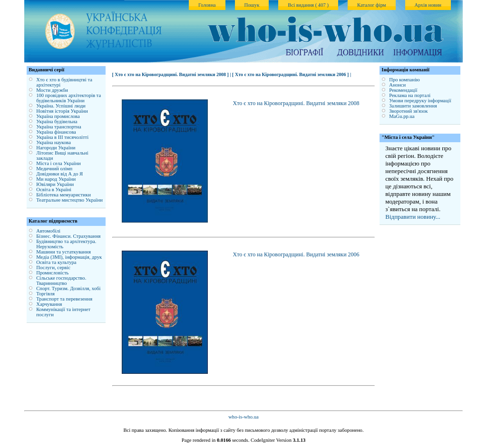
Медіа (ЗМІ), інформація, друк (69, 257)
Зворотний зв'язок (408, 111)
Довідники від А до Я (59, 174)
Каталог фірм (372, 5)
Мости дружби (52, 90)
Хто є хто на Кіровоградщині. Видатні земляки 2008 (296, 103)
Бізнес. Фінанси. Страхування (68, 236)
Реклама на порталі (410, 95)
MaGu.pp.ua (402, 116)
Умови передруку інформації (420, 101)
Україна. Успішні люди (61, 106)
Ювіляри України (55, 184)
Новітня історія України (62, 111)
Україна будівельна (57, 122)
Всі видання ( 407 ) (308, 5)
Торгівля (45, 294)
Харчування (49, 304)
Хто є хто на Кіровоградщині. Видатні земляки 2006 (296, 254)
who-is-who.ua (243, 417)
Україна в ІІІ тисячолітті (62, 137)
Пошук (252, 5)
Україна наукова (54, 142)
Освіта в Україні (54, 190)
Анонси (397, 85)
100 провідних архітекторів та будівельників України (68, 98)
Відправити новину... (413, 217)
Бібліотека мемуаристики (63, 195)
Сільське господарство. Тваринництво (61, 281)
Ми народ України (56, 179)
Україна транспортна (59, 127)
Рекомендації (403, 90)
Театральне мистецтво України (69, 200)
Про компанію (404, 80)
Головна (207, 5)
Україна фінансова (56, 132)
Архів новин (428, 5)
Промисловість (52, 273)
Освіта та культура (56, 262)
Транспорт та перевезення (64, 299)
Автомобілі (48, 231)
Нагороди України (56, 148)
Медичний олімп (54, 169)
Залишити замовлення (413, 106)
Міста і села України (58, 163)
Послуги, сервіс (53, 268)
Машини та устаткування (63, 252)
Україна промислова (58, 116)
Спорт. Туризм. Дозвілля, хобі (68, 288)
